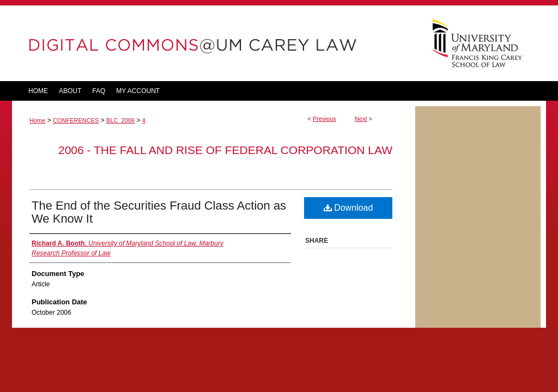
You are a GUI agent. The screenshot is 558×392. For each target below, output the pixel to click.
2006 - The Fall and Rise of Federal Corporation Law (225, 150)
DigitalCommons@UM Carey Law (214, 43)
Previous (325, 119)
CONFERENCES (76, 120)
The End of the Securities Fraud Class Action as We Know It (159, 212)
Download (348, 208)
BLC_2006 (120, 120)
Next (361, 119)
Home (37, 120)
